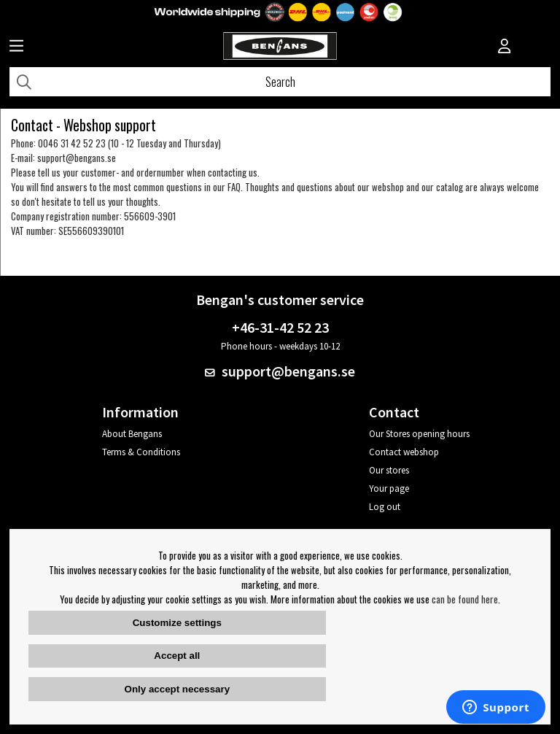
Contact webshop (404, 452)
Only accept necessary (177, 689)
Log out (385, 507)
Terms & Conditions (141, 452)
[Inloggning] (505, 47)
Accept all (177, 656)
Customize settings (177, 623)
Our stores (389, 470)
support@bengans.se (77, 158)
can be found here (465, 599)
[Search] (280, 82)
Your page (389, 488)
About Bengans (132, 434)
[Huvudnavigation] (16, 47)
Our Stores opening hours (419, 434)
